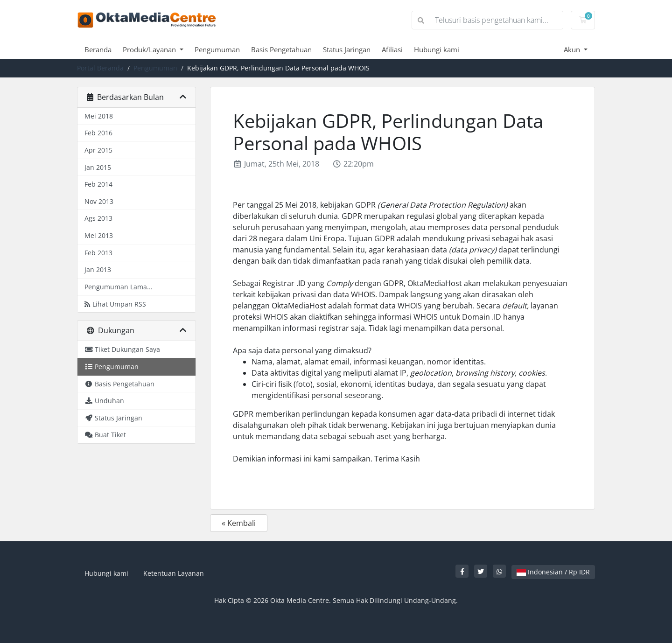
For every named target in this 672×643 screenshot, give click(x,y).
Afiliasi (392, 49)
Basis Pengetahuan (281, 49)
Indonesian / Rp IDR (553, 572)
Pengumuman (217, 49)
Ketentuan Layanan (174, 573)
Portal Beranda (100, 68)
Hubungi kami (437, 49)
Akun (573, 49)
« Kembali (239, 523)
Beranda (98, 49)
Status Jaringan (347, 49)
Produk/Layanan (150, 49)
